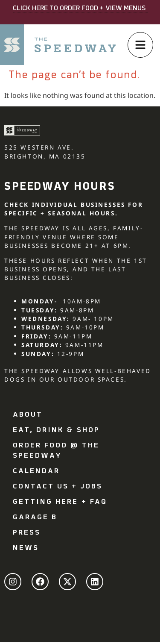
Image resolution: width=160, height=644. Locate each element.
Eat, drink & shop (56, 430)
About (28, 415)
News (26, 548)
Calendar (36, 471)
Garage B (35, 518)
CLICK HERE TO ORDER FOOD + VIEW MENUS (80, 9)
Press (27, 533)
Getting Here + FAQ (60, 502)
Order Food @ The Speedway (56, 451)
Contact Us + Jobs (58, 487)
